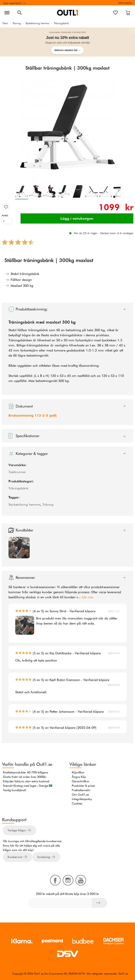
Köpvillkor (78, 772)
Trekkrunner (17, 472)
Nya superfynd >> (15, 3)
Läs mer (88, 597)
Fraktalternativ (81, 790)
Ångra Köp (79, 777)
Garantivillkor (81, 781)
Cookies (77, 803)
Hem (5, 23)
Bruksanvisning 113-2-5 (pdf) (33, 415)
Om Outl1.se (80, 795)
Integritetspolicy (82, 799)
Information (125, 3)
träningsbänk (38, 330)
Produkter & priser (84, 786)
